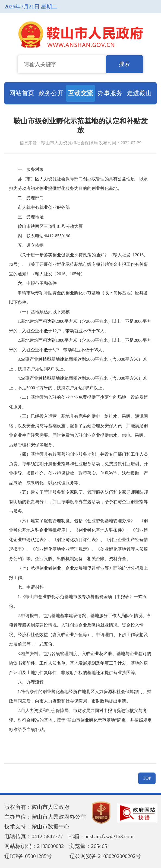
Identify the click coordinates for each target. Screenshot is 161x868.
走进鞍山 (139, 93)
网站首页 (22, 93)
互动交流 (81, 93)
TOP (147, 778)
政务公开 (51, 93)
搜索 (124, 64)
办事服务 (110, 93)
